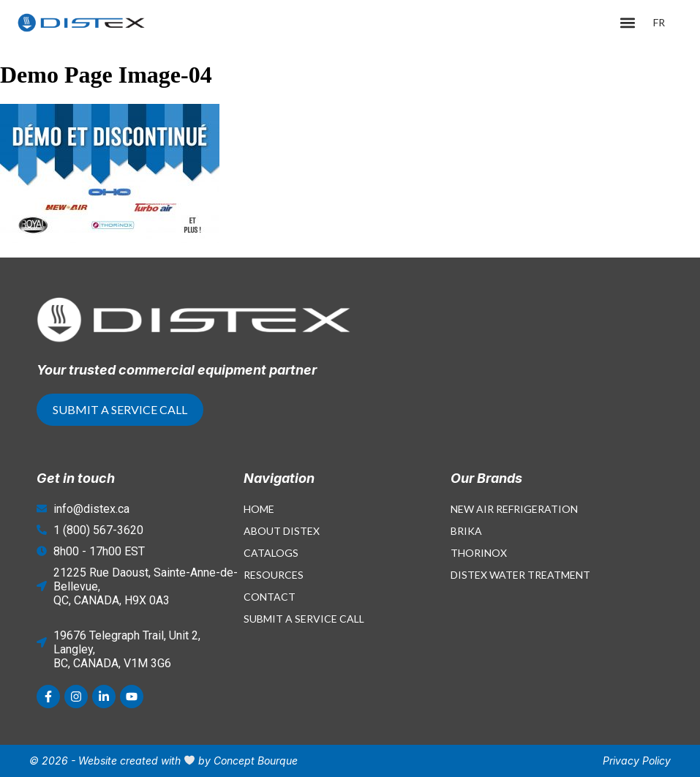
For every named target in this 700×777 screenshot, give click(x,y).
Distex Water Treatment (520, 575)
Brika (466, 531)
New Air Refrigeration (514, 509)
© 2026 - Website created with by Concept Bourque (163, 761)
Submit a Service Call (304, 619)
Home (259, 509)
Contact (270, 597)
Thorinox (479, 553)
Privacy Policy (637, 761)
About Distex (282, 531)
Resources (274, 575)
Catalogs (271, 553)
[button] (628, 23)
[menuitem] (659, 23)
